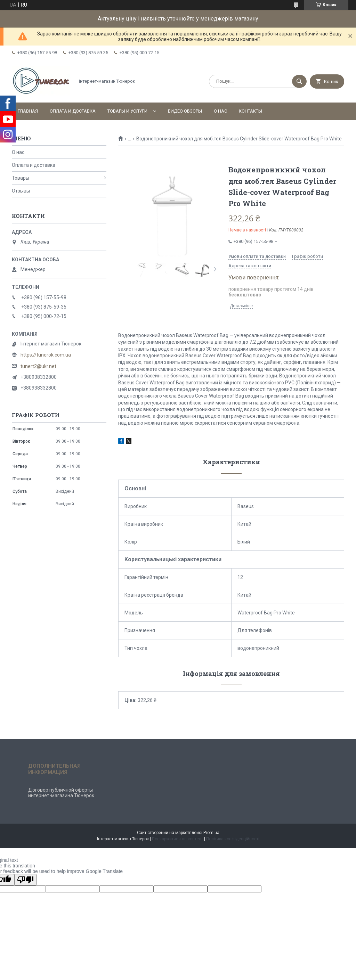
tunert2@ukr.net (38, 366)
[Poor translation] (25, 880)
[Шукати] (299, 81)
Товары (21, 178)
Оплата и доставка (73, 111)
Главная (28, 111)
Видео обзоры (185, 111)
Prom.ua (211, 833)
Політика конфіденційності (233, 839)
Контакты (250, 111)
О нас (220, 111)
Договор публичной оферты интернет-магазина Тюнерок (61, 793)
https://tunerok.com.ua (46, 355)
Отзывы (21, 191)
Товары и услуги (127, 111)
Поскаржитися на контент (177, 839)
